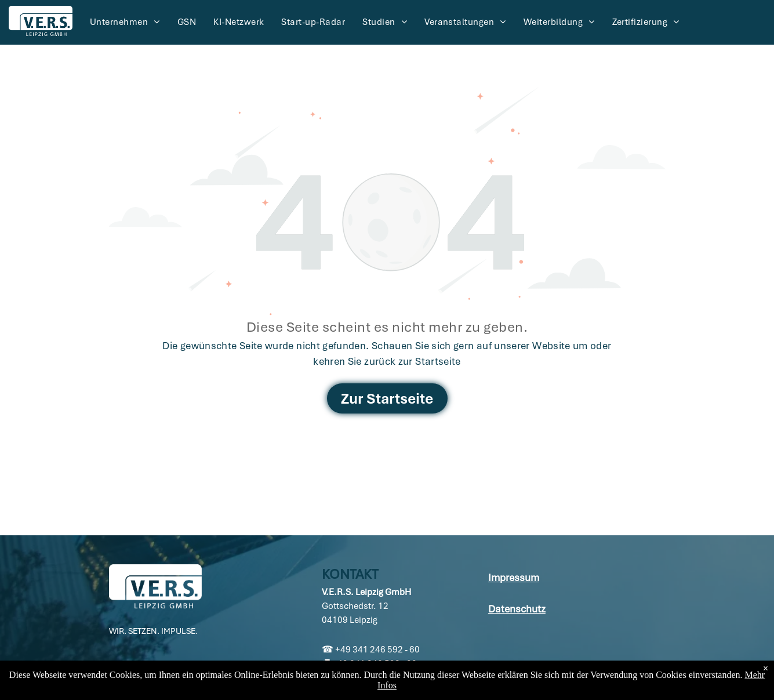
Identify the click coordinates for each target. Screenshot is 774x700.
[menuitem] (125, 22)
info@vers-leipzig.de (372, 677)
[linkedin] (118, 673)
